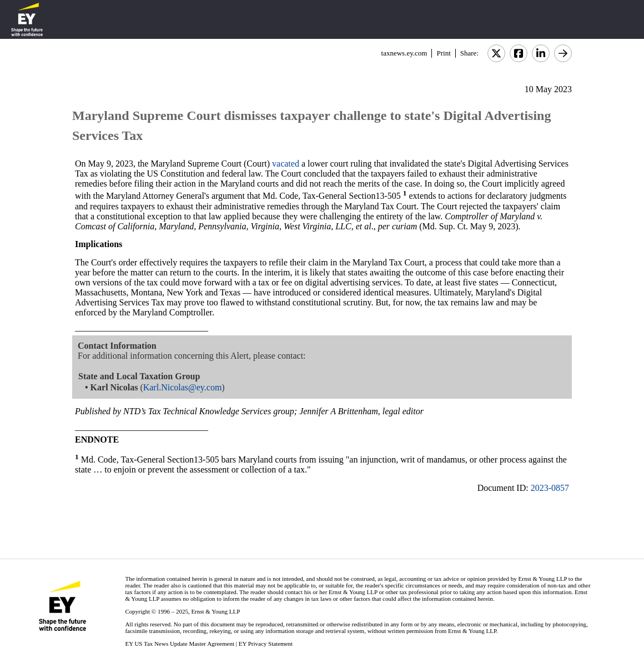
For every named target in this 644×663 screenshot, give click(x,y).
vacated (286, 164)
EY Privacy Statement (266, 644)
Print (443, 53)
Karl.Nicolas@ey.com (183, 387)
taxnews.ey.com (404, 53)
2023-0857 (550, 488)
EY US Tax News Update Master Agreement (180, 644)
